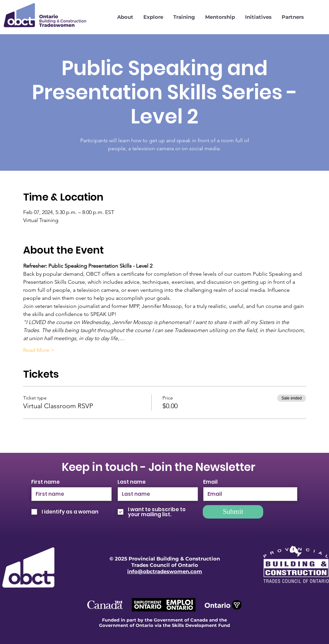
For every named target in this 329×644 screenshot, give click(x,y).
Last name (132, 482)
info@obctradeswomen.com (165, 571)
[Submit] (233, 512)
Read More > (39, 350)
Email (210, 482)
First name (45, 482)
